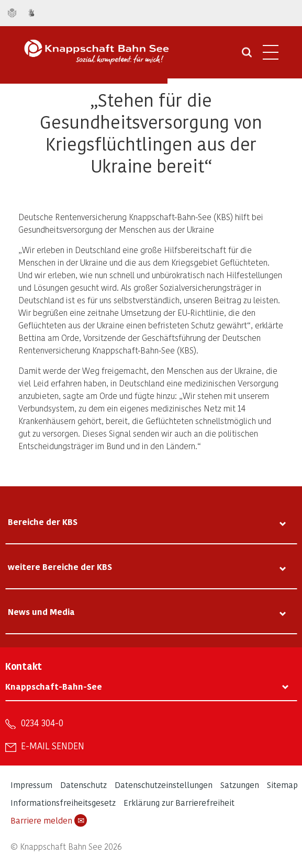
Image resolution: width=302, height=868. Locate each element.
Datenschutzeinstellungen (164, 785)
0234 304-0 (42, 723)
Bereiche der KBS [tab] (43, 522)
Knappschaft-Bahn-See (54, 686)
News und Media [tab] (41, 612)
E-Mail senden (53, 746)
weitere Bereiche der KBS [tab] (60, 567)
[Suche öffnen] (247, 56)
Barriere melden (49, 820)
